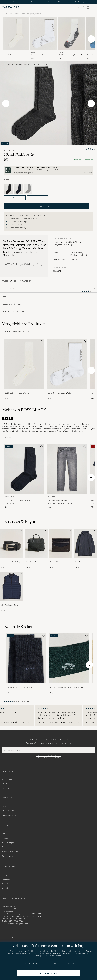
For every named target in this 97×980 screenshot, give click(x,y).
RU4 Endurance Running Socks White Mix (71, 55)
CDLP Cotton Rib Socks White (17, 393)
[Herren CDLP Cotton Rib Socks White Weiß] (16, 33)
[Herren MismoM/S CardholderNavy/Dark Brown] (61, 543)
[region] (48, 715)
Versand (5, 834)
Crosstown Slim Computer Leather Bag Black (36, 562)
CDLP (5, 52)
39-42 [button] (15, 198)
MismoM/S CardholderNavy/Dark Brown (59, 562)
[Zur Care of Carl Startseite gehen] (12, 7)
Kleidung (7, 64)
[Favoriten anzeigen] (84, 7)
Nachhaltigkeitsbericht (11, 815)
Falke (61, 52)
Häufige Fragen (8, 843)
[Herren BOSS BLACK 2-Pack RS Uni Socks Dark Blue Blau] (24, 469)
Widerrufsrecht (8, 811)
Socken (28, 64)
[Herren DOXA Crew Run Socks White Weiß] (44, 33)
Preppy (37, 264)
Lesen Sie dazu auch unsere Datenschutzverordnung (49, 757)
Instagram (6, 875)
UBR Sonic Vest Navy (9, 605)
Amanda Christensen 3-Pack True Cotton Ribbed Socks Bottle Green (66, 687)
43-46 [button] (37, 198)
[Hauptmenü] (92, 7)
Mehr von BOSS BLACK (24, 410)
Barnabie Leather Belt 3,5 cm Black (11, 562)
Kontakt (5, 838)
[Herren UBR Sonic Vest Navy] (12, 586)
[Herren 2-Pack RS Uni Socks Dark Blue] (26, 658)
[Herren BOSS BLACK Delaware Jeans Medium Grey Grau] (67, 469)
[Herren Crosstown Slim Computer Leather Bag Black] (36, 543)
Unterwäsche (18, 64)
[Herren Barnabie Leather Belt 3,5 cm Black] (12, 543)
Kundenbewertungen (10, 852)
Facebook (6, 879)
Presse (5, 793)
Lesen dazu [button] (88, 173)
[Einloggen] (79, 7)
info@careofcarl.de (23, 924)
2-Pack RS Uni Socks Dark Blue (17, 500)
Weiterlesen (56, 956)
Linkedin (5, 888)
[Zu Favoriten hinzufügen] (41, 342)
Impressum (6, 802)
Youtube (5, 883)
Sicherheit (6, 788)
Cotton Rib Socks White (10, 55)
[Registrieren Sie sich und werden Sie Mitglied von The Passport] (48, 170)
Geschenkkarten (8, 856)
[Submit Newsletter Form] (92, 750)
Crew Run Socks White (38, 55)
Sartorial (26, 264)
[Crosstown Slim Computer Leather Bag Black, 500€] (36, 549)
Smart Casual (11, 264)
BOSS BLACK (9, 151)
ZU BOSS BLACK (12, 437)
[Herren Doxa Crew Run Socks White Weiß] (67, 364)
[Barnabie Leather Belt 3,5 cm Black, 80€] (12, 549)
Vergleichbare (23, 324)
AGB (4, 806)
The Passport (7, 779)
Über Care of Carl (9, 784)
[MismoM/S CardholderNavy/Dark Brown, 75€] (61, 549)
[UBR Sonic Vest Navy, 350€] (12, 592)
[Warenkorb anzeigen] (88, 7)
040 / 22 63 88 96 (16, 921)
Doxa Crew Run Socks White (59, 393)
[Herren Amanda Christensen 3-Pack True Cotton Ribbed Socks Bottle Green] (69, 658)
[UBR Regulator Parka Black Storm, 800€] (85, 549)
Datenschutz (7, 797)
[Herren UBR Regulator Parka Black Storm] (85, 543)
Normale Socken (40, 64)
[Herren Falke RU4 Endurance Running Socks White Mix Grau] (71, 33)
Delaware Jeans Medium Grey (60, 500)
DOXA (33, 52)
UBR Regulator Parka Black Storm (83, 562)
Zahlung (5, 847)
